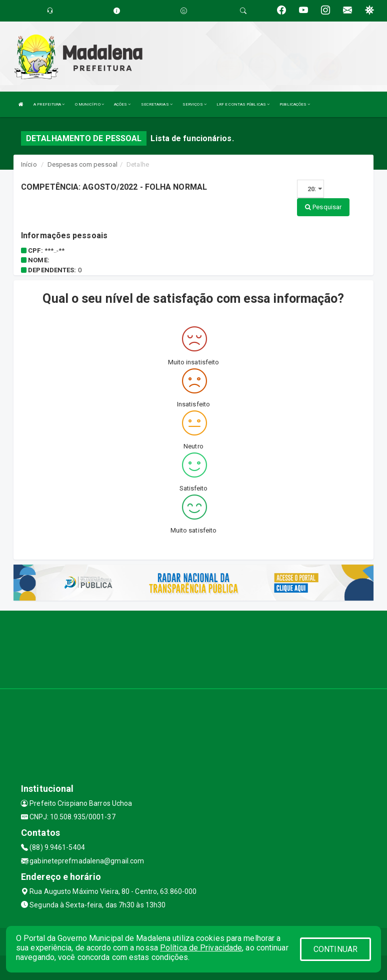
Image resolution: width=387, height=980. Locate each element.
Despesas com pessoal (82, 164)
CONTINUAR (335, 949)
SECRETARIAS (157, 104)
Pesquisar (323, 207)
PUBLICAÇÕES (295, 104)
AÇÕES (122, 104)
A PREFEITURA (49, 104)
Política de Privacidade (201, 948)
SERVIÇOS (194, 104)
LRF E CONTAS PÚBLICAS (243, 104)
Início (29, 164)
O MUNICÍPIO (89, 104)
